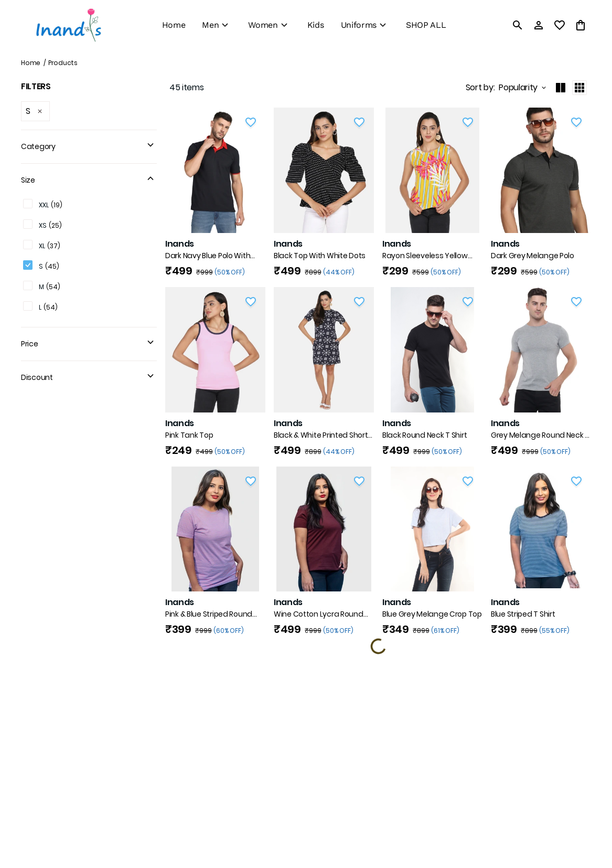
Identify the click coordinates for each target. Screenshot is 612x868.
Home (31, 63)
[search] (518, 25)
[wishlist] (560, 25)
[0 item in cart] (581, 25)
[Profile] (539, 25)
